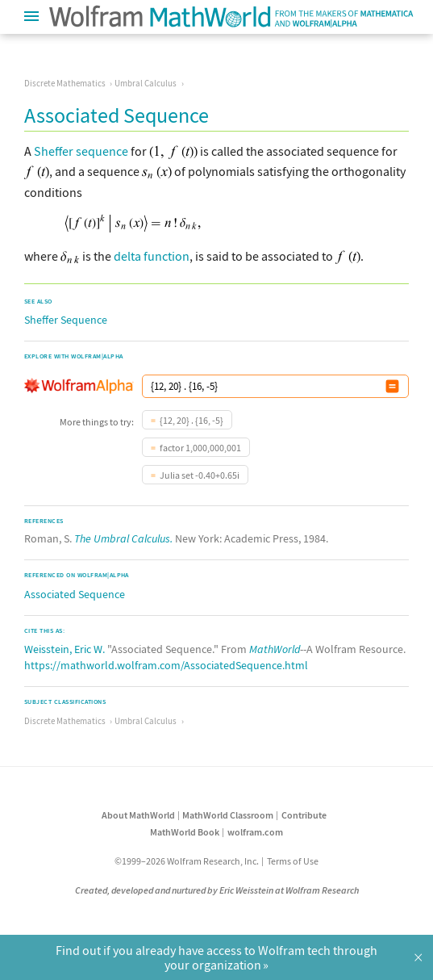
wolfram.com (255, 832)
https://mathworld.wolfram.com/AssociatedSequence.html (166, 665)
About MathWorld (138, 815)
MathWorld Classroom (228, 815)
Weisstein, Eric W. (65, 649)
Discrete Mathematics (65, 83)
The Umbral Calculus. (123, 538)
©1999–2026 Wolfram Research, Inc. (187, 861)
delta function (152, 256)
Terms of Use (293, 861)
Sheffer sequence (81, 151)
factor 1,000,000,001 (200, 448)
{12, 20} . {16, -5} (192, 420)
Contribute (304, 815)
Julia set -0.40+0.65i (200, 475)
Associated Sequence (75, 594)
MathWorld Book (185, 832)
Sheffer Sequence (66, 320)
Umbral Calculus (146, 83)
